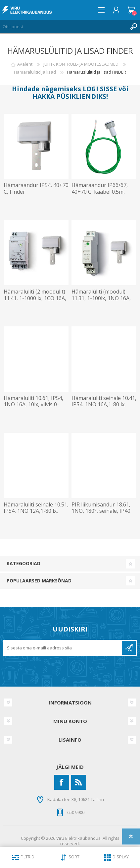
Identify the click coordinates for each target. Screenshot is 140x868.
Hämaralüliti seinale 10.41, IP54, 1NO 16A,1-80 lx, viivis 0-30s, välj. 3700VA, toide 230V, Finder (104, 408)
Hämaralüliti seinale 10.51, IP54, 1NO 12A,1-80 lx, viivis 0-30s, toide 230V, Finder (36, 514)
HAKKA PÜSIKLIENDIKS (69, 96)
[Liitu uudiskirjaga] (63, 648)
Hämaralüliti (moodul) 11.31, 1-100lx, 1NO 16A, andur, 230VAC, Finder (101, 298)
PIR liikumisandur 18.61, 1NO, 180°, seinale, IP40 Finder (101, 511)
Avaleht (25, 64)
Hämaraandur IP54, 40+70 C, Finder (36, 188)
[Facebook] (62, 782)
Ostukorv (131, 10)
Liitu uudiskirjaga (129, 648)
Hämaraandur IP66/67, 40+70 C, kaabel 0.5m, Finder (100, 192)
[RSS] (79, 782)
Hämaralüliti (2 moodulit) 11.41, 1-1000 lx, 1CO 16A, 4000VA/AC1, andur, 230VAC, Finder (35, 301)
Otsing (133, 27)
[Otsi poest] (63, 27)
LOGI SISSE (100, 89)
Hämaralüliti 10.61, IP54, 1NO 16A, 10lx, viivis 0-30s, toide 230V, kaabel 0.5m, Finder (33, 408)
